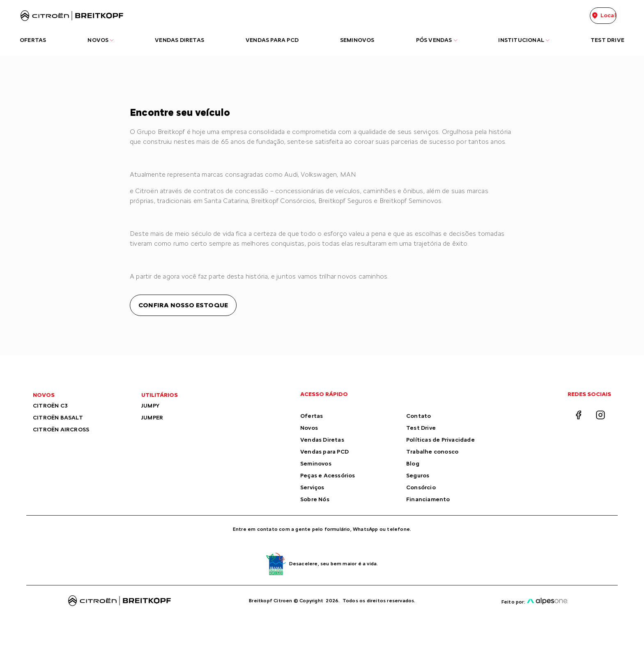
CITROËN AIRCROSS (61, 430)
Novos (309, 428)
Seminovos (316, 464)
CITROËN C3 (50, 406)
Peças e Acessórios (328, 476)
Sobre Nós (315, 499)
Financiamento (428, 499)
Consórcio (421, 487)
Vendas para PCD (324, 452)
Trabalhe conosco (432, 452)
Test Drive (421, 428)
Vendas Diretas (322, 440)
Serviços (312, 487)
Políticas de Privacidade (440, 440)
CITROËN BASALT (58, 418)
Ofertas (312, 416)
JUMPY (150, 406)
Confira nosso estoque (183, 305)
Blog (413, 464)
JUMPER (152, 418)
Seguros (418, 476)
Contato (419, 416)
